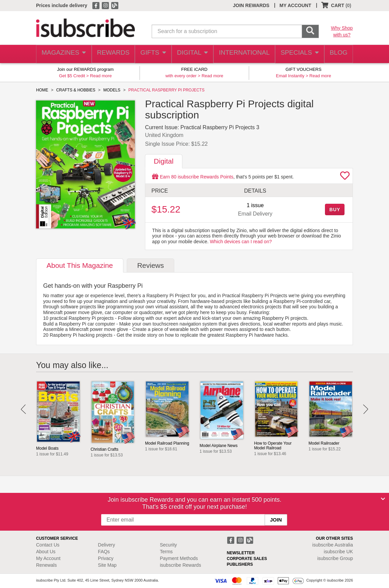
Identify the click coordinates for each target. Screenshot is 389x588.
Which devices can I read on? (241, 242)
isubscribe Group (335, 558)
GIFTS (153, 54)
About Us (46, 552)
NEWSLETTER (241, 553)
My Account (48, 558)
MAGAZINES (63, 54)
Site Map (107, 565)
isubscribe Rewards (180, 565)
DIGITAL (193, 54)
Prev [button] (23, 409)
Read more (101, 76)
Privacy (106, 558)
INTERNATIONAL (244, 54)
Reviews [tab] (151, 265)
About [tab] (80, 265)
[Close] (383, 499)
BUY (335, 209)
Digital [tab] (163, 161)
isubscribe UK (338, 552)
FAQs (104, 552)
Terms (166, 552)
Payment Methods (179, 558)
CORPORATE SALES (247, 559)
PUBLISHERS (240, 564)
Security (168, 545)
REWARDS (112, 54)
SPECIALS (297, 54)
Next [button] (366, 409)
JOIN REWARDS (251, 5)
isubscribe (333, 545)
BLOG (337, 54)
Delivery (107, 545)
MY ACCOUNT (295, 5)
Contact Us (48, 545)
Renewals (46, 565)
